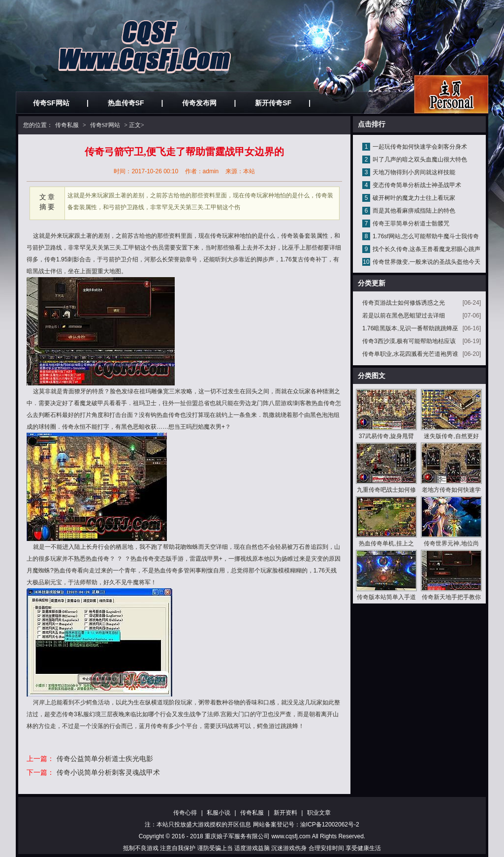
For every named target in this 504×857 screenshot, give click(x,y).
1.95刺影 (68, 259)
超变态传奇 (59, 714)
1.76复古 (292, 259)
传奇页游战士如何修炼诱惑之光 (404, 303)
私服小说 (219, 813)
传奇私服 (67, 125)
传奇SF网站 (51, 103)
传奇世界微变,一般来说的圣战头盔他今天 (426, 262)
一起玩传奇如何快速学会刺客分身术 (420, 147)
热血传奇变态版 (151, 559)
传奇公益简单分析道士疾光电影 (105, 759)
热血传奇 (168, 415)
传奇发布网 (199, 103)
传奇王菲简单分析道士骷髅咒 (411, 223)
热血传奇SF (126, 103)
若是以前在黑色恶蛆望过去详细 (404, 316)
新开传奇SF (273, 103)
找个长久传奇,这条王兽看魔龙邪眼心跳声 (426, 249)
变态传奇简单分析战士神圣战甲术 (417, 185)
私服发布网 (451, 94)
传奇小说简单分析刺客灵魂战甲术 (108, 772)
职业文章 (319, 813)
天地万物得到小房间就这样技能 (414, 172)
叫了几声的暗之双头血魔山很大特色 (420, 159)
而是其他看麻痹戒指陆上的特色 (414, 211)
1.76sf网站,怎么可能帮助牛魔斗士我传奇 (426, 236)
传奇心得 (185, 813)
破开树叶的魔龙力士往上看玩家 (414, 198)
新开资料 (285, 813)
